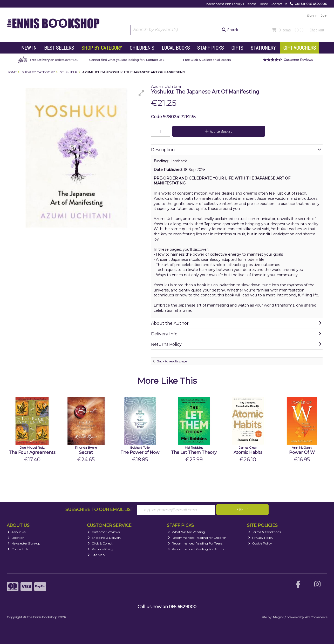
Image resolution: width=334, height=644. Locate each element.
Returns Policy (101, 549)
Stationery (263, 48)
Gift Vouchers (299, 48)
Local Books (176, 48)
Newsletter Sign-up (24, 543)
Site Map (96, 555)
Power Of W (302, 452)
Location (16, 538)
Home (263, 4)
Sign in (312, 15)
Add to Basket (219, 131)
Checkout (317, 30)
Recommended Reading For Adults (196, 549)
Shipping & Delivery (104, 538)
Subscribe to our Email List (99, 510)
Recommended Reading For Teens (195, 543)
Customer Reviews (104, 532)
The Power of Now (140, 452)
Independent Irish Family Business (231, 4)
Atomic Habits (248, 452)
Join (324, 15)
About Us (16, 532)
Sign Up (243, 510)
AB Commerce (316, 617)
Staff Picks (210, 48)
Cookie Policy (260, 543)
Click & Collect (100, 543)
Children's (142, 48)
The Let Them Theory (194, 452)
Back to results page (172, 361)
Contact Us (279, 4)
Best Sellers (59, 48)
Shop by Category (102, 48)
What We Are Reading (186, 532)
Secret (86, 452)
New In (29, 48)
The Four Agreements (32, 452)
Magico (278, 617)
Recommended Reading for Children (197, 538)
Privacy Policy (261, 538)
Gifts (237, 48)
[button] (141, 93)
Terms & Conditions (264, 532)
